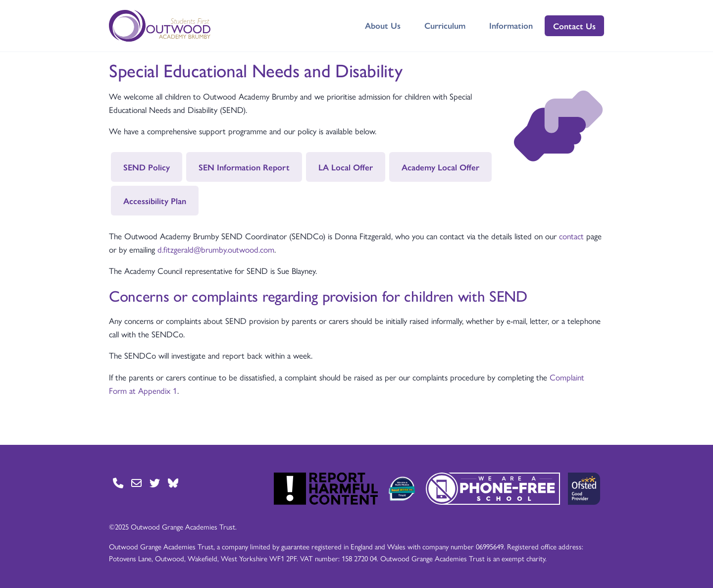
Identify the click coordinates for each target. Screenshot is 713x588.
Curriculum (445, 25)
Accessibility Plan (155, 201)
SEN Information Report (244, 167)
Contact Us (574, 26)
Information (511, 25)
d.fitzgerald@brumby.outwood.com (216, 249)
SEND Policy (147, 167)
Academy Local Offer (440, 167)
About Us (383, 25)
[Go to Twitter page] (155, 483)
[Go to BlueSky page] (173, 483)
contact (571, 236)
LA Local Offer (346, 167)
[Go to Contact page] (118, 483)
